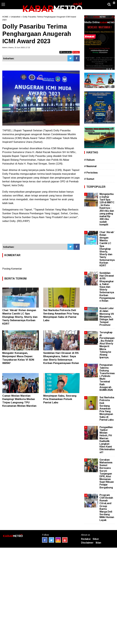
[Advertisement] (41, 235)
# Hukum (89, 160)
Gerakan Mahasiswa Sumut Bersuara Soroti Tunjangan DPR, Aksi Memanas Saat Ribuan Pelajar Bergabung (107, 474)
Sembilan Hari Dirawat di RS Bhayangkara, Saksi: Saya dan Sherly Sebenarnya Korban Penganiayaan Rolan (107, 287)
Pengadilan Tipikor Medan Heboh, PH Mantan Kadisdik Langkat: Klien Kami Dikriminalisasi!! (107, 440)
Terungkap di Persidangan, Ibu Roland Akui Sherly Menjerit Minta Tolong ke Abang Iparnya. (107, 345)
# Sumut (89, 179)
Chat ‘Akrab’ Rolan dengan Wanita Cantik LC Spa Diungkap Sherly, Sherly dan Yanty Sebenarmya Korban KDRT (20, 317)
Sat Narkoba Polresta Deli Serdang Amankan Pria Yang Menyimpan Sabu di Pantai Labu (107, 409)
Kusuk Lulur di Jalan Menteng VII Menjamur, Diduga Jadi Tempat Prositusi (107, 317)
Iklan (98, 543)
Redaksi (86, 539)
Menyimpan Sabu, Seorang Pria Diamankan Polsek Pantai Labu (60, 399)
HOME (5, 17)
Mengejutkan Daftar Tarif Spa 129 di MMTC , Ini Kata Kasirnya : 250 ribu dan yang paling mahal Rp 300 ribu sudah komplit (107, 209)
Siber (96, 539)
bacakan (66, 52)
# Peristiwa (91, 173)
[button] (114, 2)
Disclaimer (87, 543)
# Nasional (90, 166)
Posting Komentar (12, 269)
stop (76, 52)
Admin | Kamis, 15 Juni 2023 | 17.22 (16, 47)
